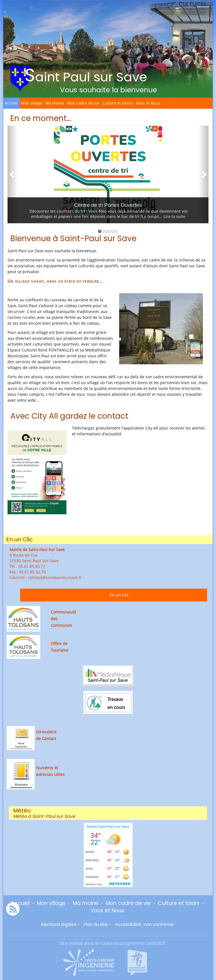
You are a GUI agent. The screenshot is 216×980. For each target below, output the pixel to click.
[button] (13, 174)
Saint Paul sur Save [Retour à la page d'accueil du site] (86, 75)
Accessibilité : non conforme (144, 924)
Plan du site (96, 924)
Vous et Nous (148, 103)
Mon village (32, 103)
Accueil (11, 103)
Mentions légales (59, 924)
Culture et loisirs (118, 103)
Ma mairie (55, 103)
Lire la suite (174, 216)
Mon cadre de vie (83, 103)
